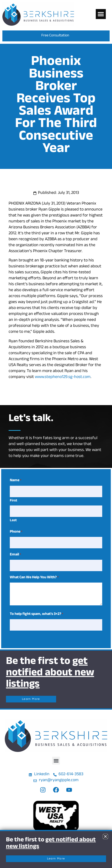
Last (13, 521)
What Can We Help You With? (34, 578)
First (13, 501)
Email (15, 555)
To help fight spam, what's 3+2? (36, 614)
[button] (101, 14)
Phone (16, 532)
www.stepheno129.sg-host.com (63, 377)
